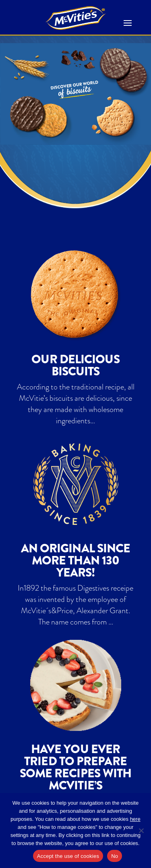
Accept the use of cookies (68, 856)
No (115, 856)
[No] (141, 831)
